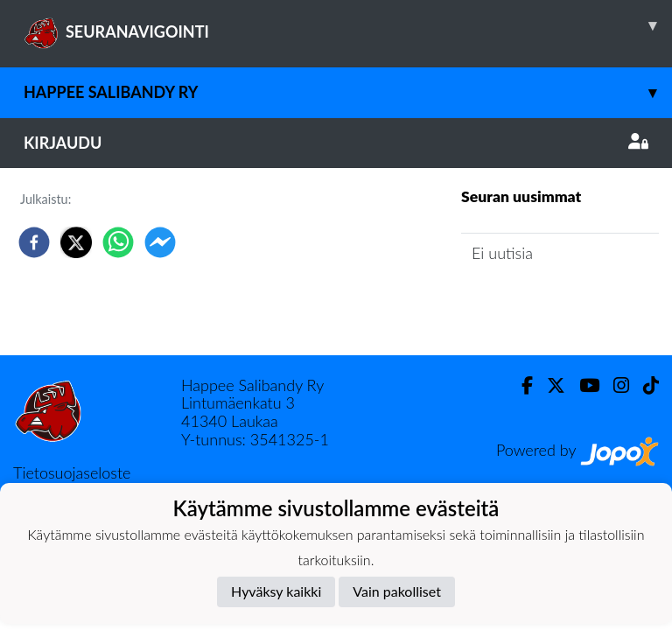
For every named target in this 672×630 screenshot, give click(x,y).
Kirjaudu (336, 143)
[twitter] (76, 242)
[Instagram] (614, 385)
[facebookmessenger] (160, 242)
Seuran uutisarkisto (539, 303)
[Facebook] (520, 385)
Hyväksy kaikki (276, 591)
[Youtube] (582, 385)
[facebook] (34, 242)
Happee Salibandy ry (348, 92)
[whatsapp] (118, 242)
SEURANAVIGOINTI (348, 25)
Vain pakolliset (397, 591)
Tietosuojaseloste (72, 472)
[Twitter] (549, 385)
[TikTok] (644, 385)
